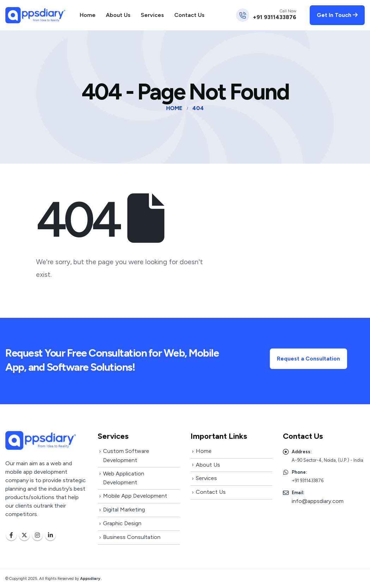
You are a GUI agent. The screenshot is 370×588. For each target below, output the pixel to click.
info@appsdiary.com (318, 501)
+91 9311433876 (275, 17)
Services (152, 15)
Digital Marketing (124, 510)
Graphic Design (122, 523)
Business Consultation (132, 537)
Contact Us (189, 15)
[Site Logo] (35, 15)
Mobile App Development (135, 496)
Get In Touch (337, 15)
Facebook (11, 535)
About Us (118, 15)
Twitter (24, 535)
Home (88, 15)
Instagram (37, 535)
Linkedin (50, 535)
